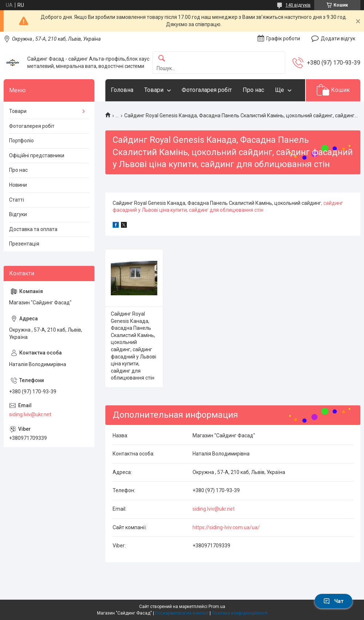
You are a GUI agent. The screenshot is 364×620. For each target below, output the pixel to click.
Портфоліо (21, 141)
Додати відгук (338, 39)
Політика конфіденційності (240, 613)
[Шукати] (162, 59)
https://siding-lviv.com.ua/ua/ (226, 527)
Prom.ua (217, 607)
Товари (154, 90)
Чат (333, 601)
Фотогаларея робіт (207, 90)
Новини (18, 185)
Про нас (253, 90)
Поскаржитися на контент (182, 613)
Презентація (24, 244)
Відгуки (18, 214)
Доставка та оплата (33, 229)
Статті (17, 200)
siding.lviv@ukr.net (214, 509)
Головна (122, 90)
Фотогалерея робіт (32, 126)
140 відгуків (298, 5)
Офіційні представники (37, 155)
